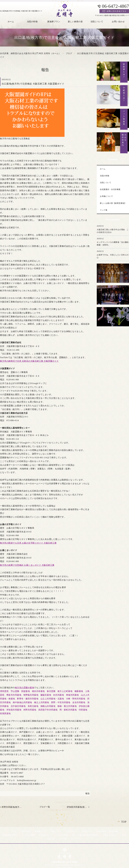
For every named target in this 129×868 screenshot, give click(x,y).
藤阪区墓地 (46, 695)
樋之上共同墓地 (42, 702)
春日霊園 (51, 691)
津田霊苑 (4, 691)
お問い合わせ (72, 831)
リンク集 (104, 210)
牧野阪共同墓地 (31, 695)
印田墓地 (83, 710)
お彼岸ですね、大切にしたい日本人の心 (113, 256)
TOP (124, 822)
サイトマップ (76, 839)
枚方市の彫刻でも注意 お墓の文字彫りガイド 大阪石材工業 (28, 543)
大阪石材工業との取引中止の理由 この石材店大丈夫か (113, 231)
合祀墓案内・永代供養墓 (110, 189)
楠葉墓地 (79, 691)
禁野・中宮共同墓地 (61, 702)
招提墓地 (26, 691)
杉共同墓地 (59, 695)
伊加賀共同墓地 (14, 710)
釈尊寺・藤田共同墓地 (28, 699)
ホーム (103, 169)
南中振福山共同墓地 (22, 702)
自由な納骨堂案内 (10, 835)
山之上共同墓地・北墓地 (52, 699)
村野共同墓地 (30, 710)
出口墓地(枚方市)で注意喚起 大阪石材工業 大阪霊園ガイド (33, 84)
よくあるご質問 (28, 835)
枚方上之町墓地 (65, 691)
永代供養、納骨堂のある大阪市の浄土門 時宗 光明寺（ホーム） (30, 53)
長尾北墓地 (33, 706)
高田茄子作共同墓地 (48, 710)
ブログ (69, 53)
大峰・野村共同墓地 (76, 699)
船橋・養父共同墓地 (67, 706)
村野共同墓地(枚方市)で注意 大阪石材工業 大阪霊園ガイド (12, 807)
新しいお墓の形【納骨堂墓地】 (113, 203)
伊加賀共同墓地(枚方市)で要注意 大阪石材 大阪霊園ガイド (77, 807)
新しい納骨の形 (75, 22)
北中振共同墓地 (18, 706)
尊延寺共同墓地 (14, 695)
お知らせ (51, 839)
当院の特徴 (32, 22)
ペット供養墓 (62, 835)
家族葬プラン (54, 22)
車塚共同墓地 (72, 695)
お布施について (106, 196)
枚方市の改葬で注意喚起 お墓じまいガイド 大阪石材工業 (27, 565)
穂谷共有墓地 (38, 691)
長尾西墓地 (5, 713)
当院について (97, 22)
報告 (88, 793)
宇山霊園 (15, 691)
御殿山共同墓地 (48, 706)
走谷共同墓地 (79, 702)
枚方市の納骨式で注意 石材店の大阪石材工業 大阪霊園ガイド (29, 361)
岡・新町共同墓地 (68, 710)
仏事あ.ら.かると (110, 835)
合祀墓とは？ (87, 831)
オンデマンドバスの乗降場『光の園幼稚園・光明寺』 (113, 244)
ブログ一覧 (45, 807)
